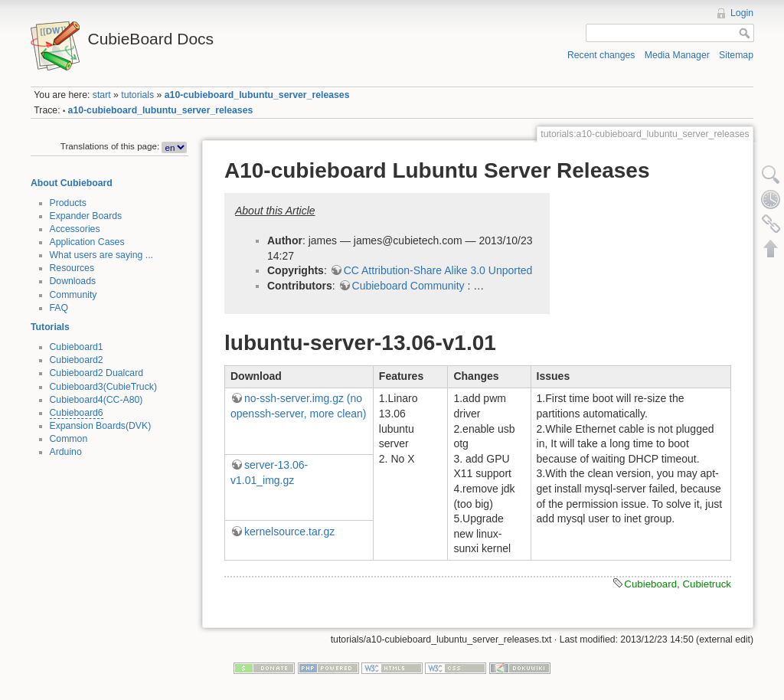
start (102, 95)
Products (68, 203)
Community (73, 295)
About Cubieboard (72, 183)
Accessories (75, 229)
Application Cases (87, 242)
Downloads (73, 281)
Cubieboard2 (77, 360)
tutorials (137, 95)
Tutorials (50, 327)
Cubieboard (650, 584)
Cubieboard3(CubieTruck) (104, 387)
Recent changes (601, 55)
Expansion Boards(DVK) (101, 426)
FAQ (59, 308)
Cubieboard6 (77, 413)
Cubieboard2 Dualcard (97, 373)
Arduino (66, 452)
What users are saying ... (102, 255)
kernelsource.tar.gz (289, 532)
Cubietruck (707, 584)
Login (742, 13)
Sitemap (736, 55)
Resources (72, 268)
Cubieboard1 (77, 347)
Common (69, 439)
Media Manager (677, 55)
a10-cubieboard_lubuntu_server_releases (257, 95)
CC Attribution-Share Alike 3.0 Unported (438, 270)
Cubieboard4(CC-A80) (96, 400)
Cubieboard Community (408, 286)
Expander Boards (86, 216)
